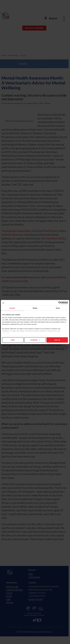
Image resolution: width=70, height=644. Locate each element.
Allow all (57, 340)
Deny (13, 340)
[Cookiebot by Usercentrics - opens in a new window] (60, 303)
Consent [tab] (12, 308)
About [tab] (58, 308)
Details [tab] (35, 308)
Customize (35, 340)
